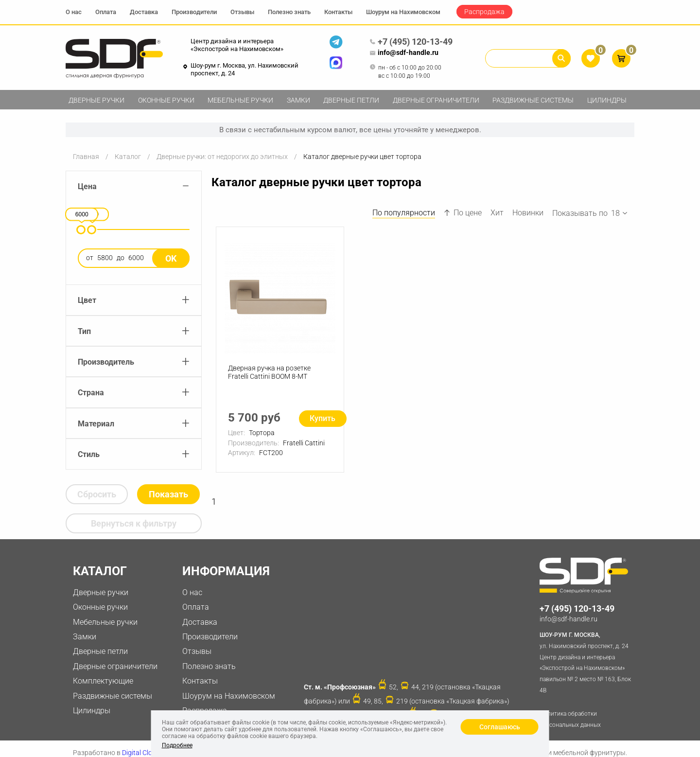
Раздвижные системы (533, 100)
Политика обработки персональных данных (570, 719)
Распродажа (484, 12)
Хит (497, 213)
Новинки (528, 213)
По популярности (404, 213)
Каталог (128, 157)
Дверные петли (351, 100)
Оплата (106, 12)
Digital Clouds (143, 753)
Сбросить (97, 494)
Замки (298, 100)
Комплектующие (103, 681)
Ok (171, 258)
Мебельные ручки (240, 100)
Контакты (338, 12)
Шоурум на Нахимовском (403, 12)
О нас (74, 12)
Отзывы (242, 12)
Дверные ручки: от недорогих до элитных (222, 157)
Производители (194, 12)
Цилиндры (607, 100)
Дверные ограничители (436, 100)
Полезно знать (289, 12)
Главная (86, 157)
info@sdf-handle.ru (404, 53)
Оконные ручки (166, 100)
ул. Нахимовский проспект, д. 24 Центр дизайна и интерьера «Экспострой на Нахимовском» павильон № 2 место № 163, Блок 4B (587, 662)
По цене (463, 213)
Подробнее (177, 745)
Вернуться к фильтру (134, 523)
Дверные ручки (96, 100)
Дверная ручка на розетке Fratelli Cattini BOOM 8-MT (269, 372)
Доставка (144, 12)
